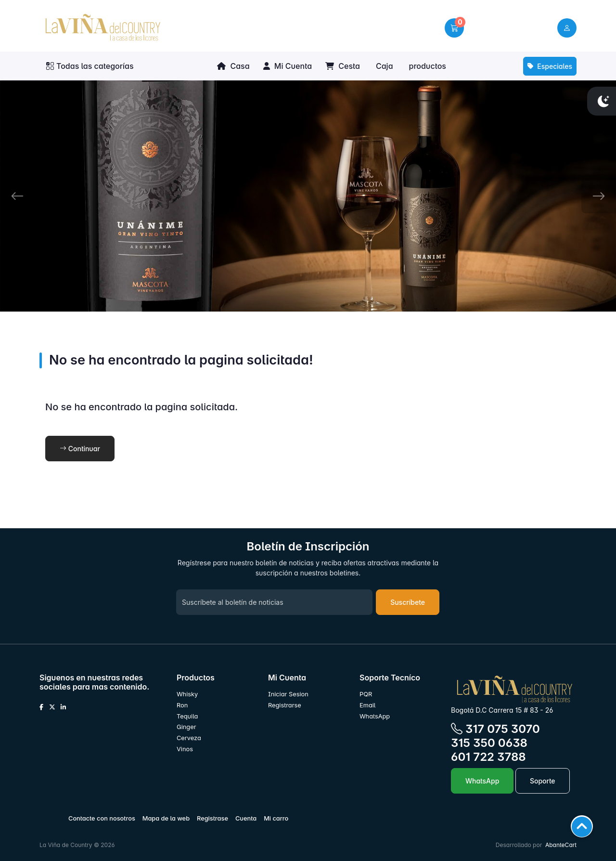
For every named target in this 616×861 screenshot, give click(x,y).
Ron (182, 705)
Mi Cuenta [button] (288, 66)
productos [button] (428, 66)
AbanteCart (561, 845)
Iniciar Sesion (288, 694)
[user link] (567, 28)
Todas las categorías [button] (90, 66)
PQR (366, 694)
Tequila (187, 716)
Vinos (185, 749)
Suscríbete (408, 602)
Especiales (550, 66)
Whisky (187, 694)
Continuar (80, 449)
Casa (233, 66)
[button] (454, 28)
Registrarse (285, 705)
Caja (385, 66)
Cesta (343, 66)
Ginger (186, 727)
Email (367, 705)
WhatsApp (375, 716)
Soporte (543, 781)
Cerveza (189, 738)
